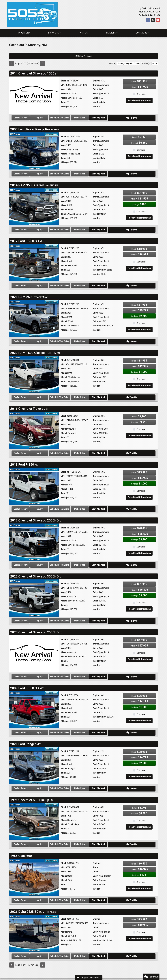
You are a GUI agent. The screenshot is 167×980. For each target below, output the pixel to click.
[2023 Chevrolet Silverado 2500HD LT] (34, 647)
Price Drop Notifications (139, 100)
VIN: (63, 85)
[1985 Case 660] (34, 868)
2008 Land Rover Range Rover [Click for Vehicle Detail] (35, 129)
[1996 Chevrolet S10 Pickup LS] (34, 813)
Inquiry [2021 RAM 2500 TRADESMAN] (47, 338)
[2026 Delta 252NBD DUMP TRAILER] (34, 924)
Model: (64, 98)
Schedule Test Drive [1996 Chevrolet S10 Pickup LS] (71, 836)
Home (72, 971)
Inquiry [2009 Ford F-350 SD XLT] (47, 725)
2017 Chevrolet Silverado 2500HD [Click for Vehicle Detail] (36, 515)
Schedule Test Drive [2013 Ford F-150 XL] (71, 504)
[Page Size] (155, 64)
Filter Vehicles (84, 56)
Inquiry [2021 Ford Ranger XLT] (47, 780)
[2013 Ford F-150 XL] (34, 482)
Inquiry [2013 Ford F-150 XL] (47, 504)
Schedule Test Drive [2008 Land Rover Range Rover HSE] (71, 173)
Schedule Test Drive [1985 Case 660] (71, 891)
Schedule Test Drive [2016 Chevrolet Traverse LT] (71, 449)
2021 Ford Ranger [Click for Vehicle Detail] (26, 736)
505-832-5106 (152, 15)
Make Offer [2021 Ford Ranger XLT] (95, 780)
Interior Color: (100, 102)
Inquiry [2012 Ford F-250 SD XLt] (47, 283)
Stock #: (65, 81)
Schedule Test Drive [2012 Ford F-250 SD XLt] (71, 283)
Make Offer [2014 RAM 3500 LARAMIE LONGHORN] (95, 228)
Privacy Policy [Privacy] (93, 971)
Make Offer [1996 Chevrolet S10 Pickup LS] (95, 836)
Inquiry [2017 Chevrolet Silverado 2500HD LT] (47, 559)
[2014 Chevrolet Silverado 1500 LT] (34, 95)
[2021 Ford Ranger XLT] (34, 758)
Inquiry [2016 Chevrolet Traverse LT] (47, 449)
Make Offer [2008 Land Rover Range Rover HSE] (95, 173)
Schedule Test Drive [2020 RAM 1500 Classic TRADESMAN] (71, 394)
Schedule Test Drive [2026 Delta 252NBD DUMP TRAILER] (71, 946)
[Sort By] (129, 64)
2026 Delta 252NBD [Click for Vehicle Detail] (33, 902)
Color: (96, 98)
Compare (141, 94)
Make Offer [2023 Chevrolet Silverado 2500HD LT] (95, 670)
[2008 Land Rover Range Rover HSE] (34, 150)
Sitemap (87, 973)
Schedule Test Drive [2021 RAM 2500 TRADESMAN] (71, 338)
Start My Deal (120, 117)
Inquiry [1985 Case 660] (47, 891)
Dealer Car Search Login (66, 973)
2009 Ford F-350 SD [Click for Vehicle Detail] (27, 681)
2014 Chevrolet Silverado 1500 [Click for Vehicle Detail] (34, 73)
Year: (63, 89)
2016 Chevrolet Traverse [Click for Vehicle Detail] (29, 405)
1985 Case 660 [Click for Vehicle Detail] (21, 847)
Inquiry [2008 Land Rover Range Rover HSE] (47, 173)
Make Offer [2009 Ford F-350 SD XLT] (95, 725)
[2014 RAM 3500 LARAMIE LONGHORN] (34, 205)
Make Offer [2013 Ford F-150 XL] (95, 504)
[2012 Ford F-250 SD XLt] (34, 261)
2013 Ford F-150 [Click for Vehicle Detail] (24, 460)
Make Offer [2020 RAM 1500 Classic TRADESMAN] (95, 394)
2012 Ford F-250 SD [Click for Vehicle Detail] (27, 239)
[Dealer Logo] (32, 15)
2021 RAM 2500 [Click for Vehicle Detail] (29, 294)
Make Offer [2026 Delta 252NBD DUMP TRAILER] (95, 946)
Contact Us (84, 971)
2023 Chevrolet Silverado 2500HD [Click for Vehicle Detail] (36, 626)
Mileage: (65, 106)
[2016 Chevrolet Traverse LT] (34, 426)
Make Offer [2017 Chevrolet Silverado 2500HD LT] (95, 559)
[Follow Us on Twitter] (153, 20)
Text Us (144, 117)
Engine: (96, 81)
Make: (64, 94)
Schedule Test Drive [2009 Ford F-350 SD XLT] (71, 725)
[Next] (43, 64)
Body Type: (98, 94)
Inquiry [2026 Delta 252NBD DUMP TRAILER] (47, 946)
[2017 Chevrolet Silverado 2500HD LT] (34, 537)
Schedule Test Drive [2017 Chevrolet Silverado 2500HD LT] (71, 559)
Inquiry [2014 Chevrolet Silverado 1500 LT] (47, 117)
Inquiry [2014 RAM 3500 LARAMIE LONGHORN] (47, 228)
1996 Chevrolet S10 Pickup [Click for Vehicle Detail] (31, 791)
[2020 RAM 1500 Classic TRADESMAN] (34, 371)
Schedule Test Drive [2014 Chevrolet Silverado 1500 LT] (71, 117)
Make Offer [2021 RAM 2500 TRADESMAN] (95, 338)
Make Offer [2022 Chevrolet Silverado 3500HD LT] (95, 615)
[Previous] (12, 64)
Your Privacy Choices (99, 973)
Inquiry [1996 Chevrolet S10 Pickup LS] (47, 836)
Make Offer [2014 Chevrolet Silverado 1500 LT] (95, 117)
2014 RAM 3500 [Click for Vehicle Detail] (34, 184)
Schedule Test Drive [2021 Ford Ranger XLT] (71, 780)
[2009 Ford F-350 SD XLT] (34, 703)
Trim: (63, 102)
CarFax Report (23, 117)
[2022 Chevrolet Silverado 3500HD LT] (34, 592)
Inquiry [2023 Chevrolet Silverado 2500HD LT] (47, 670)
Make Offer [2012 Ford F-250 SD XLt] (95, 283)
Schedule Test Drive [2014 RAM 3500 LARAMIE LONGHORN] (71, 228)
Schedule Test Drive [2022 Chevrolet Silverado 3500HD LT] (71, 615)
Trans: (96, 85)
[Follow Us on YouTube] (158, 20)
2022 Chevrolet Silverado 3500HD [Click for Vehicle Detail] (36, 571)
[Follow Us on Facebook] (148, 20)
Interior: (97, 106)
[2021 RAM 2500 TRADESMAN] (34, 316)
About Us (77, 971)
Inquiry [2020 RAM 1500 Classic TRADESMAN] (47, 394)
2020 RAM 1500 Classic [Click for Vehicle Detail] (35, 350)
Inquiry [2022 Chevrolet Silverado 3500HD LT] (47, 615)
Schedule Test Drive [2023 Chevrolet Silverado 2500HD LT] (71, 670)
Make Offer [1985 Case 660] (95, 891)
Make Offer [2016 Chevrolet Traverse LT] (95, 449)
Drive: (96, 89)
